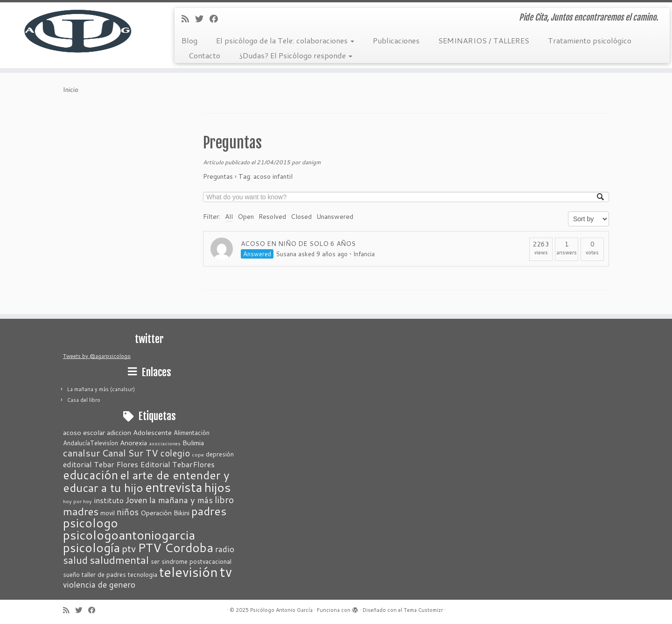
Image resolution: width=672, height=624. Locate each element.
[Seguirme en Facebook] (217, 19)
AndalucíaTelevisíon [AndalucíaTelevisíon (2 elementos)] (91, 443)
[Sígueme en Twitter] (202, 19)
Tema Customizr (423, 610)
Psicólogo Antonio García (281, 610)
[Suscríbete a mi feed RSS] (188, 19)
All (229, 217)
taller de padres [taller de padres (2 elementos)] (104, 575)
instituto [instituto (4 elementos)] (109, 500)
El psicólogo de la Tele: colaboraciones (285, 40)
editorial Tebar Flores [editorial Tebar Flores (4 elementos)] (101, 464)
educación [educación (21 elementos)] (91, 475)
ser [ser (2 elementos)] (155, 561)
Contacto (204, 55)
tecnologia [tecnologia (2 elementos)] (143, 575)
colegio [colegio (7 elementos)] (175, 453)
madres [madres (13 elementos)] (81, 511)
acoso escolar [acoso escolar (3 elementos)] (84, 432)
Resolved (272, 217)
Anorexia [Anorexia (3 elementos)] (133, 443)
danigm (311, 162)
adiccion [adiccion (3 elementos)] (119, 432)
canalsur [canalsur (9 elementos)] (81, 453)
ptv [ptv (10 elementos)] (129, 548)
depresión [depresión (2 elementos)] (220, 454)
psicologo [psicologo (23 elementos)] (91, 523)
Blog (189, 40)
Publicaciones (396, 40)
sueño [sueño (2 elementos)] (71, 575)
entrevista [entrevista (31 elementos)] (174, 487)
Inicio (71, 90)
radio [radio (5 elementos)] (225, 549)
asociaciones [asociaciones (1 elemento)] (165, 443)
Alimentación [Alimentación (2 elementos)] (192, 433)
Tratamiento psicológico (590, 40)
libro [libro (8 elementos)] (224, 499)
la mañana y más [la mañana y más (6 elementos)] (181, 500)
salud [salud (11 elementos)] (75, 560)
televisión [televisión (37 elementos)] (189, 572)
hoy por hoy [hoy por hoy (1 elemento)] (77, 501)
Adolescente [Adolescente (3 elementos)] (152, 432)
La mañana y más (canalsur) (101, 389)
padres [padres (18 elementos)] (209, 511)
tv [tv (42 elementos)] (226, 571)
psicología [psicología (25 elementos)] (91, 547)
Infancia (364, 254)
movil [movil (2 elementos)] (108, 513)
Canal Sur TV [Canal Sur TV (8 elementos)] (130, 453)
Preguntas (232, 143)
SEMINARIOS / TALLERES (484, 40)
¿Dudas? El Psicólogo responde (296, 55)
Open (246, 217)
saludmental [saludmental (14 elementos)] (119, 560)
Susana (286, 254)
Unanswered (335, 217)
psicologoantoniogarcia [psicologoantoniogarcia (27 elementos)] (129, 535)
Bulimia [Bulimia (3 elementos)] (193, 443)
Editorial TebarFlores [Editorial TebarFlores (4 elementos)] (177, 464)
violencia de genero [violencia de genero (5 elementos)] (99, 585)
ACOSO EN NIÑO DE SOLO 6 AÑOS (298, 244)
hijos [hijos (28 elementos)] (218, 487)
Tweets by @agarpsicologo (97, 356)
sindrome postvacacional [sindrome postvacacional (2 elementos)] (196, 561)
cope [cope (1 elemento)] (198, 454)
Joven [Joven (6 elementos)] (136, 500)
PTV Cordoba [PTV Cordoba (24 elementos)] (175, 547)
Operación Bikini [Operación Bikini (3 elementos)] (165, 513)
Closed (301, 217)
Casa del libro (84, 400)
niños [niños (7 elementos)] (128, 512)
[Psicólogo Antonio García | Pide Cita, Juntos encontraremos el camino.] (77, 30)
